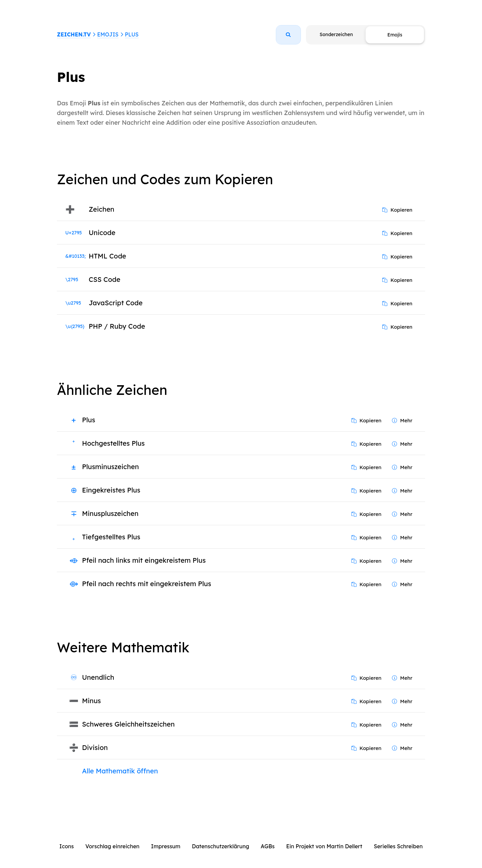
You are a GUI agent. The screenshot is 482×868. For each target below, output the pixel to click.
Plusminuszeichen (110, 467)
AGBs (268, 846)
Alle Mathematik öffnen (120, 771)
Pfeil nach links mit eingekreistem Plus (144, 560)
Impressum (166, 846)
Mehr (402, 420)
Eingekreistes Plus (111, 490)
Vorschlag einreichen (112, 846)
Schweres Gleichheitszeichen (128, 724)
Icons (66, 846)
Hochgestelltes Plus (113, 443)
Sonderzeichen (336, 34)
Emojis (108, 34)
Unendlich (98, 677)
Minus (91, 701)
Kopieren (397, 210)
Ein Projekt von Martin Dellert (324, 846)
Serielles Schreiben (398, 846)
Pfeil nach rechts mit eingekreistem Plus (147, 584)
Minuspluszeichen (110, 513)
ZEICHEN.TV (74, 34)
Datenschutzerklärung (220, 846)
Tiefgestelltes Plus (111, 537)
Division (95, 747)
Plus (132, 34)
